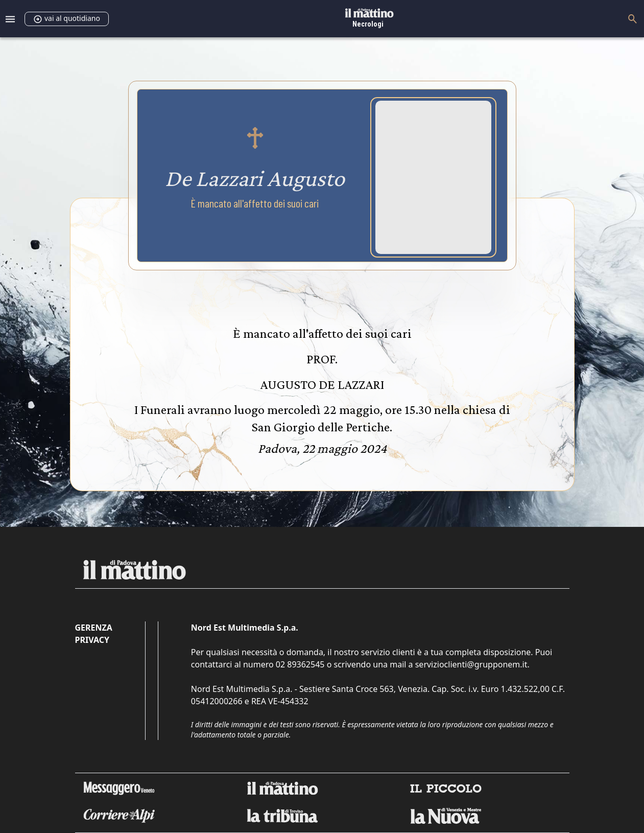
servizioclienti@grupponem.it (471, 664)
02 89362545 (300, 664)
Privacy (92, 640)
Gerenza (94, 628)
